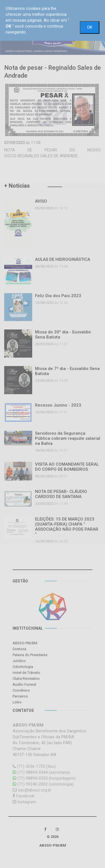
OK (90, 27)
